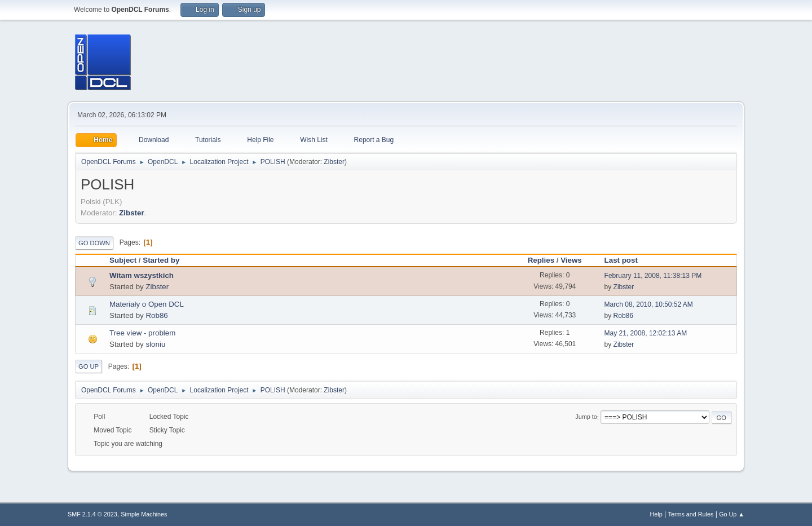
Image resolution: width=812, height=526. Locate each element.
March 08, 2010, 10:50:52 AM (649, 304)
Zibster (334, 162)
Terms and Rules (691, 514)
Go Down (94, 243)
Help (656, 514)
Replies (541, 260)
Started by (166, 260)
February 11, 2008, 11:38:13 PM (653, 276)
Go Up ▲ (732, 514)
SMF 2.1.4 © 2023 (92, 514)
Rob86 (156, 315)
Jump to (586, 417)
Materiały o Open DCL (147, 304)
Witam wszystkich (142, 275)
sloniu (155, 344)
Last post (621, 260)
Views (571, 260)
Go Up (89, 366)
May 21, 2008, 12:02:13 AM (646, 333)
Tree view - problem (142, 333)
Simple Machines (144, 514)
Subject (123, 260)
